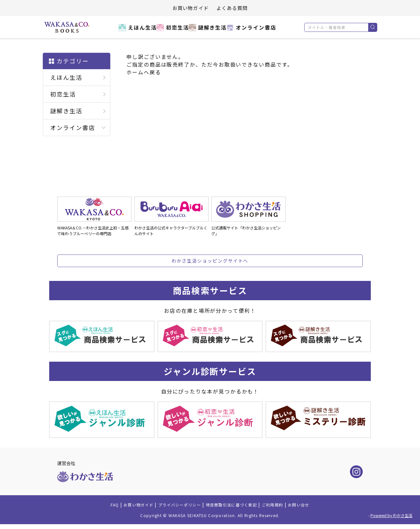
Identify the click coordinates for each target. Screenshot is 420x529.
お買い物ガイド (191, 8)
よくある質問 (232, 8)
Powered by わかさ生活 (391, 520)
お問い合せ (316, 509)
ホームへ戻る (144, 72)
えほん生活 (132, 31)
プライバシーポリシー (173, 509)
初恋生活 (171, 31)
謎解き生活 (211, 31)
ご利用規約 (285, 509)
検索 (373, 27)
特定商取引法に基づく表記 (236, 509)
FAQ (96, 509)
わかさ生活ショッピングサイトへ (210, 261)
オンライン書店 (258, 31)
